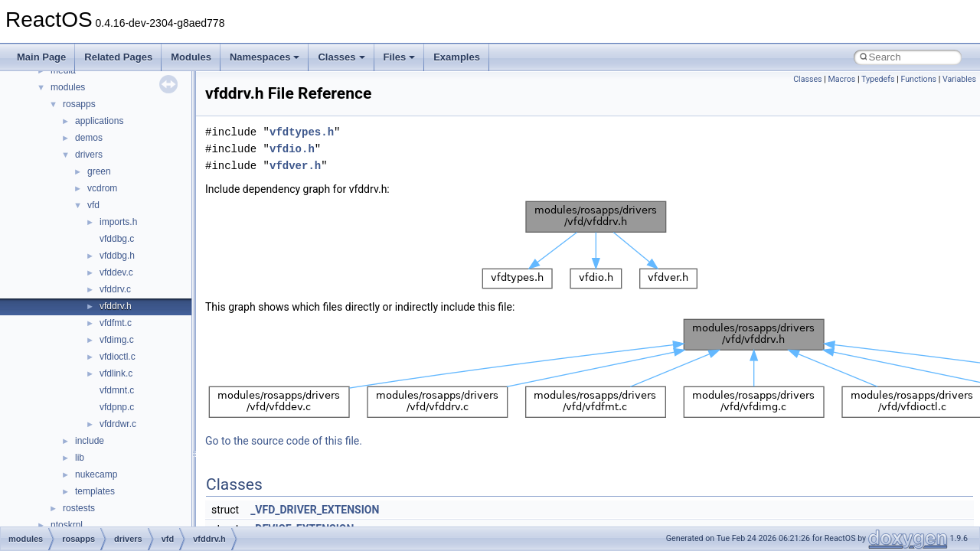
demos (89, 138)
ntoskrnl (67, 525)
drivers (89, 155)
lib (80, 458)
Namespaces (265, 57)
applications (99, 121)
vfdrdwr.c (118, 424)
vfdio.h (292, 149)
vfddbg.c (117, 239)
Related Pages (118, 57)
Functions (918, 79)
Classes (341, 57)
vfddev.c (116, 272)
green (99, 171)
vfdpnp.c (117, 407)
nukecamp (96, 474)
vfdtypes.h (302, 132)
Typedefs (878, 79)
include (90, 441)
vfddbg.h (117, 256)
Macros (842, 79)
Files (400, 57)
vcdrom (102, 188)
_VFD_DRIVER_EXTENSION (315, 510)
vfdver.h (295, 166)
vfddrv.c (115, 289)
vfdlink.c (116, 373)
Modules (191, 57)
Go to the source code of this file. (284, 441)
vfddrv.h (116, 306)
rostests (79, 508)
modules (68, 87)
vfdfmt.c (116, 323)
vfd (93, 205)
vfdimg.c (117, 340)
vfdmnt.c (117, 390)
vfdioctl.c (118, 357)
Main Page (41, 57)
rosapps (79, 104)
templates (95, 491)
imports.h (118, 222)
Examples (457, 57)
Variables (959, 79)
